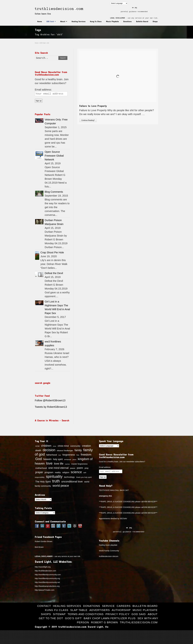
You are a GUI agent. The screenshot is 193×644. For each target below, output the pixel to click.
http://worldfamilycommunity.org (47, 578)
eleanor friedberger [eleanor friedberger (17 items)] (65, 451)
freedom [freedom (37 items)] (86, 455)
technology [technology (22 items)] (69, 477)
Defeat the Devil (54, 273)
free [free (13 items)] (78, 455)
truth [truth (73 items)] (56, 481)
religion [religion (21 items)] (66, 472)
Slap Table (79, 610)
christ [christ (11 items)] (54, 446)
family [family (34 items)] (78, 450)
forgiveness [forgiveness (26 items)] (69, 455)
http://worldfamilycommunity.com (48, 575)
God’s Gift (73, 618)
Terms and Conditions (86, 614)
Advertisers (100, 610)
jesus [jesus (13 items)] (75, 460)
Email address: (43, 90)
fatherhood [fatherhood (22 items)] (52, 455)
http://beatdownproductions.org (47, 586)
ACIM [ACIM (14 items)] (37, 446)
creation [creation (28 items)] (86, 446)
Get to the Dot (51, 618)
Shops (155, 21)
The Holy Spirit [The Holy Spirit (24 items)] (43, 482)
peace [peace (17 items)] (73, 468)
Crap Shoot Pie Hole (52, 252)
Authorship (121, 610)
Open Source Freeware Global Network (54, 156)
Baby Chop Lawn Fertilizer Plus (110, 618)
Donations (127, 21)
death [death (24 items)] (38, 450)
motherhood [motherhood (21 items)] (41, 468)
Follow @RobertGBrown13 (50, 400)
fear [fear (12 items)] (60, 455)
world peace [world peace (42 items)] (61, 486)
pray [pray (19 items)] (87, 468)
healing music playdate (108, 545)
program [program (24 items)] (49, 472)
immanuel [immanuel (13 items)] (68, 460)
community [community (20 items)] (75, 446)
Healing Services (79, 21)
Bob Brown (39, 547)
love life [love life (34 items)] (59, 464)
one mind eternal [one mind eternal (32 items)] (58, 468)
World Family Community (109, 551)
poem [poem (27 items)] (80, 468)
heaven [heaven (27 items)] (47, 459)
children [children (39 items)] (46, 446)
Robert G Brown (104, 622)
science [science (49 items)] (76, 472)
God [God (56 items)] (39, 459)
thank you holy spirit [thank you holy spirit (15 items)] (84, 477)
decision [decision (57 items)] (49, 450)
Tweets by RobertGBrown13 (51, 407)
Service (108, 606)
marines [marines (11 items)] (67, 464)
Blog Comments (54, 192)
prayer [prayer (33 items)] (39, 472)
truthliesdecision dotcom (109, 556)
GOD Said (50, 21)
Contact (44, 606)
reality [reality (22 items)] (58, 472)
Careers (124, 606)
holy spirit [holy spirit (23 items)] (58, 459)
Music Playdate (112, 21)
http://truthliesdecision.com (46, 571)
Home (40, 21)
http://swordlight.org (43, 567)
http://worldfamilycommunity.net (47, 582)
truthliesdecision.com (139, 622)
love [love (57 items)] (49, 463)
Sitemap (59, 614)
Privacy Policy (118, 614)
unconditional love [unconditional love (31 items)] (72, 481)
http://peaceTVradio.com (45, 590)
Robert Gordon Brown (44, 541)
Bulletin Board (142, 21)
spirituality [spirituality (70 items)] (54, 477)
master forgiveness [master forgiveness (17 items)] (79, 464)
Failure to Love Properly (93, 106)
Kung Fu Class (96, 21)
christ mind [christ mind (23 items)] (63, 446)
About (63, 21)
